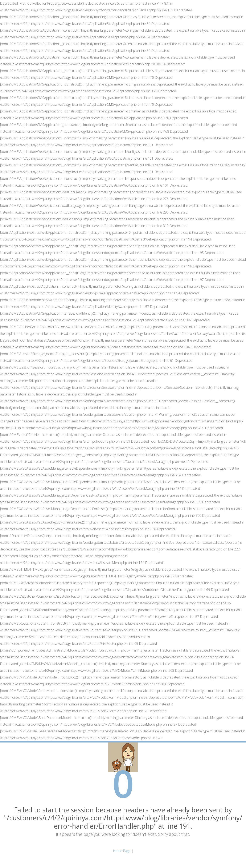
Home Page (122, 851)
